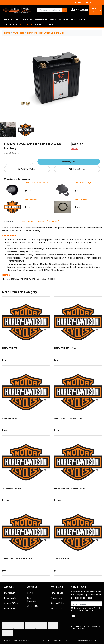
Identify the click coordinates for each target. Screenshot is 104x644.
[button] (80, 10)
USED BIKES (41, 20)
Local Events (10, 598)
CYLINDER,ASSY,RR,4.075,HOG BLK (17, 558)
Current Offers (11, 603)
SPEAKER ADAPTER (10, 418)
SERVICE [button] (51, 25)
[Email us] (73, 616)
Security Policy (57, 608)
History (31, 593)
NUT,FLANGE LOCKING (12, 488)
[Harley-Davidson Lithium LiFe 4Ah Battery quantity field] (19, 162)
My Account (10, 593)
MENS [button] (53, 20)
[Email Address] (81, 604)
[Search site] (65, 10)
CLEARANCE (26, 25)
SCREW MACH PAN (10, 348)
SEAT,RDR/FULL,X (83, 183)
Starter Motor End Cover (36, 183)
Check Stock (77, 169)
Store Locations (32, 599)
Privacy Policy (57, 598)
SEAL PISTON (81, 200)
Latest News (10, 608)
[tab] (10, 221)
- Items (94, 10)
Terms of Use (57, 593)
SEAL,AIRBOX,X (32, 200)
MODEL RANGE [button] (11, 20)
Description (10, 221)
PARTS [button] (82, 20)
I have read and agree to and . (86, 609)
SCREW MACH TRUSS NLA (65, 348)
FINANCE (40, 25)
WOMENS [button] (63, 20)
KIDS (73, 20)
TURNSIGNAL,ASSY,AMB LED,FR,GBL (69, 488)
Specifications (26, 221)
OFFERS (78, 3)
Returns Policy (57, 603)
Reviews (49, 221)
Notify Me (69, 162)
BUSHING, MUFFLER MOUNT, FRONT (69, 418)
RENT (89, 3)
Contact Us (33, 606)
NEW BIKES (27, 20)
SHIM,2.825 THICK (62, 558)
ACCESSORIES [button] (10, 25)
